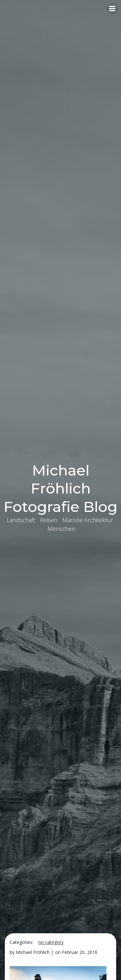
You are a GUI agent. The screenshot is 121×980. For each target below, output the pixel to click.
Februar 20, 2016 (80, 952)
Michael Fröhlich (33, 952)
